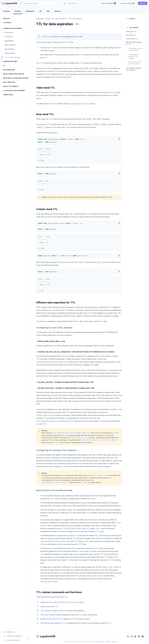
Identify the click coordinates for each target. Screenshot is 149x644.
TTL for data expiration (12, 57)
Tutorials (7, 23)
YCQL (77, 24)
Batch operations (10, 45)
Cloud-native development (14, 90)
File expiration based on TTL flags (91, 531)
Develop (7, 19)
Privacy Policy (99, 642)
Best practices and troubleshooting (135, 63)
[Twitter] (135, 637)
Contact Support (12, 640)
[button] (143, 3)
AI (4, 66)
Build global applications (14, 74)
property (92, 104)
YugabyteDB (40, 19)
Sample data (8, 95)
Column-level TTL (132, 39)
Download (9, 632)
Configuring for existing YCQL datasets (134, 56)
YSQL (78, 37)
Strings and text (10, 53)
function (46, 611)
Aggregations (9, 41)
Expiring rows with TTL (49, 607)
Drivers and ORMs (10, 61)
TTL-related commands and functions (134, 69)
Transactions (9, 32)
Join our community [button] (13, 636)
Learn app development (13, 28)
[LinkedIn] (139, 637)
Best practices (9, 82)
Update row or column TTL (51, 619)
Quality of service (11, 86)
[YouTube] (143, 637)
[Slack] (128, 637)
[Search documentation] (40, 3)
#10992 (110, 197)
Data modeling (9, 70)
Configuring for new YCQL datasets (135, 49)
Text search (9, 37)
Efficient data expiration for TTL (134, 43)
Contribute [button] (131, 19)
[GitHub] (132, 637)
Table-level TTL (131, 32)
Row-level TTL (131, 35)
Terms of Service (111, 642)
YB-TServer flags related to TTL (53, 623)
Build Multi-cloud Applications (16, 78)
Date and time (9, 49)
